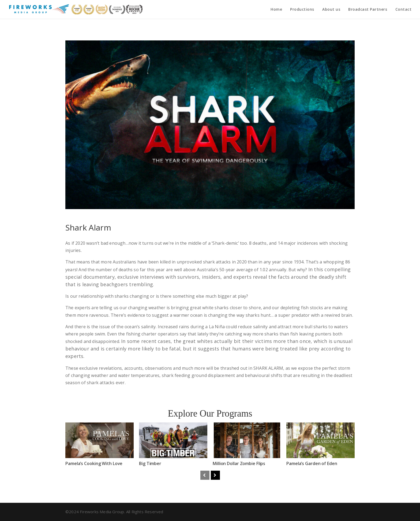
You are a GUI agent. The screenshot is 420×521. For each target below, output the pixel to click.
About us (331, 10)
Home (276, 10)
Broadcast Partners (368, 10)
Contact (404, 10)
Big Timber (150, 463)
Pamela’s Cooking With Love (94, 463)
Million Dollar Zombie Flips (239, 463)
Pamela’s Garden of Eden (313, 463)
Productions (302, 10)
